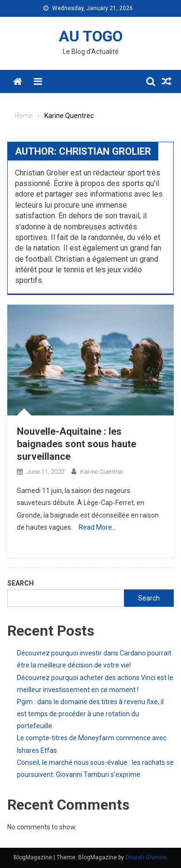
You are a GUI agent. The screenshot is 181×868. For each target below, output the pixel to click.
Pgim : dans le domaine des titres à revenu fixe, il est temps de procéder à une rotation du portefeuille (90, 714)
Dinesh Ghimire (146, 857)
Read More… (97, 527)
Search (21, 583)
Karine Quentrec (102, 472)
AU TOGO (91, 36)
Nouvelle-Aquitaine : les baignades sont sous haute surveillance (77, 444)
